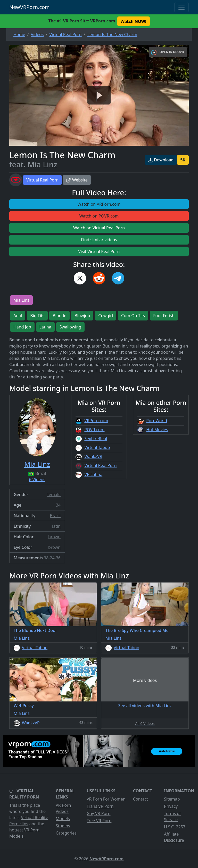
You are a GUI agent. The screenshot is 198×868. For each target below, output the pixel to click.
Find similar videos (99, 240)
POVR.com (94, 430)
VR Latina (93, 474)
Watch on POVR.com (99, 216)
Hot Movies (157, 430)
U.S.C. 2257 (175, 827)
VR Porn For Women (106, 799)
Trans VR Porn (100, 806)
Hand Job (22, 327)
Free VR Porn (99, 821)
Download (161, 160)
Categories (66, 833)
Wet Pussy (24, 706)
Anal (18, 316)
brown (54, 537)
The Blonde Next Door (35, 630)
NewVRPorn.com (30, 7)
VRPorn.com (96, 421)
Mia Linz (21, 300)
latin (56, 526)
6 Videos (37, 480)
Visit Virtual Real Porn (99, 251)
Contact (141, 799)
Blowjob (82, 316)
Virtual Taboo (97, 447)
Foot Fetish (164, 316)
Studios (63, 826)
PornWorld (157, 421)
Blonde (59, 316)
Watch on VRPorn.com (99, 204)
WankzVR (93, 456)
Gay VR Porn (99, 813)
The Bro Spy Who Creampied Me (137, 630)
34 (58, 505)
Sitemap (172, 799)
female (54, 494)
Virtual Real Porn (42, 180)
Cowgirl (106, 316)
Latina (45, 327)
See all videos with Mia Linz (145, 706)
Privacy (171, 806)
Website (77, 180)
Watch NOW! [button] (134, 21)
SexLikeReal (96, 439)
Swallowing (70, 327)
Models (63, 819)
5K (183, 160)
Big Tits (37, 316)
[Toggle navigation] (181, 7)
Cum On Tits (133, 316)
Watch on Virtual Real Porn (99, 228)
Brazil (55, 516)
